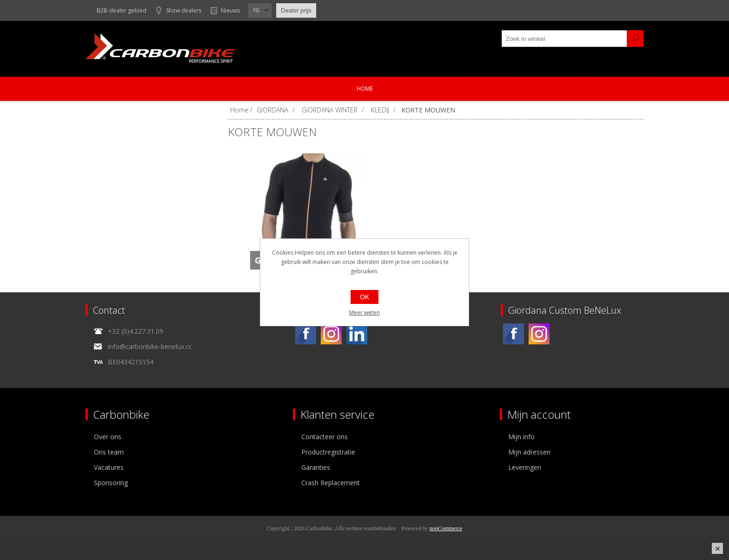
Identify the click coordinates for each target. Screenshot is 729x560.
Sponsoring (111, 483)
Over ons (108, 437)
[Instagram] (331, 334)
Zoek (635, 39)
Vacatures (109, 467)
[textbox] (564, 39)
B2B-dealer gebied (122, 10)
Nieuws (230, 10)
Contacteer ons (325, 437)
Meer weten (364, 313)
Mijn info (521, 437)
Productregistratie (328, 452)
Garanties (316, 467)
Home (365, 89)
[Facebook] (306, 334)
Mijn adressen (529, 452)
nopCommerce (446, 528)
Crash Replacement (331, 483)
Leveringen (525, 467)
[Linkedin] (357, 334)
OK (364, 297)
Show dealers (184, 10)
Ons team (109, 452)
